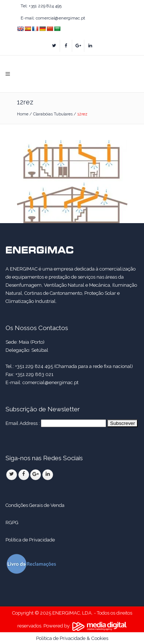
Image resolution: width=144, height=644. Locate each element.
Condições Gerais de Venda (35, 505)
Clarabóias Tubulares (53, 114)
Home (23, 114)
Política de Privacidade (31, 540)
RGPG (12, 523)
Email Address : (23, 423)
